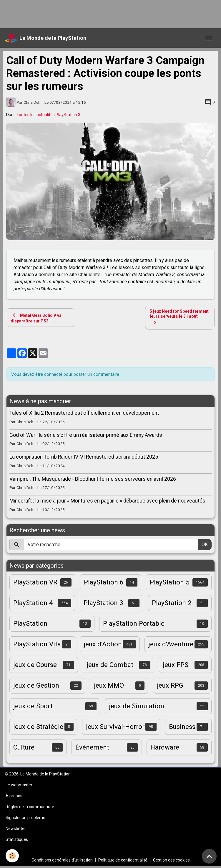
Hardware (165, 747)
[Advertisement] (107, 13)
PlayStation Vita (37, 644)
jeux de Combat (110, 665)
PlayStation (30, 623)
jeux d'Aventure (171, 644)
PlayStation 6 (104, 582)
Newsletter (16, 829)
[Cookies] (13, 856)
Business (182, 727)
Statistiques (17, 839)
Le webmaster (19, 785)
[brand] (45, 38)
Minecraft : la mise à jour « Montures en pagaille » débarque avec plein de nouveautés (107, 501)
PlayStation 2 (172, 603)
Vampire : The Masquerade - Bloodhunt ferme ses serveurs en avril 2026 (93, 479)
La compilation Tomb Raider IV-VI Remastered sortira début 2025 (84, 457)
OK (205, 545)
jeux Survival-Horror (115, 727)
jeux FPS (176, 665)
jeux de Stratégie (38, 727)
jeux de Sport (33, 706)
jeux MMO (109, 685)
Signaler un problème (25, 818)
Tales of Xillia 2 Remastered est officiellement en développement (84, 413)
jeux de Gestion (36, 685)
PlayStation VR (35, 582)
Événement (92, 747)
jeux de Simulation (137, 706)
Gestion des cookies (171, 860)
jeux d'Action (103, 644)
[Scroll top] (209, 856)
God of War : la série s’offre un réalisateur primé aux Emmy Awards (86, 435)
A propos (14, 796)
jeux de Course (35, 665)
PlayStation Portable (134, 623)
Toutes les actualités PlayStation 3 (48, 115)
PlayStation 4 (33, 603)
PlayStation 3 (103, 603)
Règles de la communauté (30, 807)
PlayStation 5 (170, 582)
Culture (24, 747)
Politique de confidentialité (123, 860)
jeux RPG (170, 685)
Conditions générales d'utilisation (62, 860)
